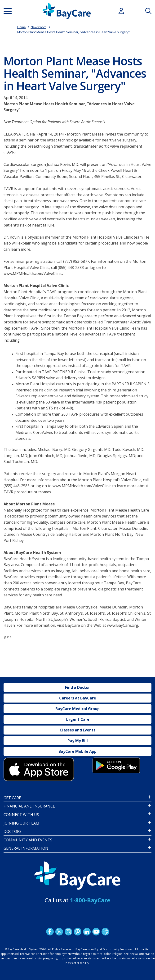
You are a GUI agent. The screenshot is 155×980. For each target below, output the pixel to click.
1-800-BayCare (90, 900)
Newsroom (39, 27)
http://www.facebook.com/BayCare (50, 932)
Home (22, 27)
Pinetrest (77, 932)
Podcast (105, 932)
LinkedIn (87, 932)
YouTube (96, 932)
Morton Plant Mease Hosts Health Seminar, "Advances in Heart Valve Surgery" (73, 32)
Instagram (68, 932)
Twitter (59, 932)
